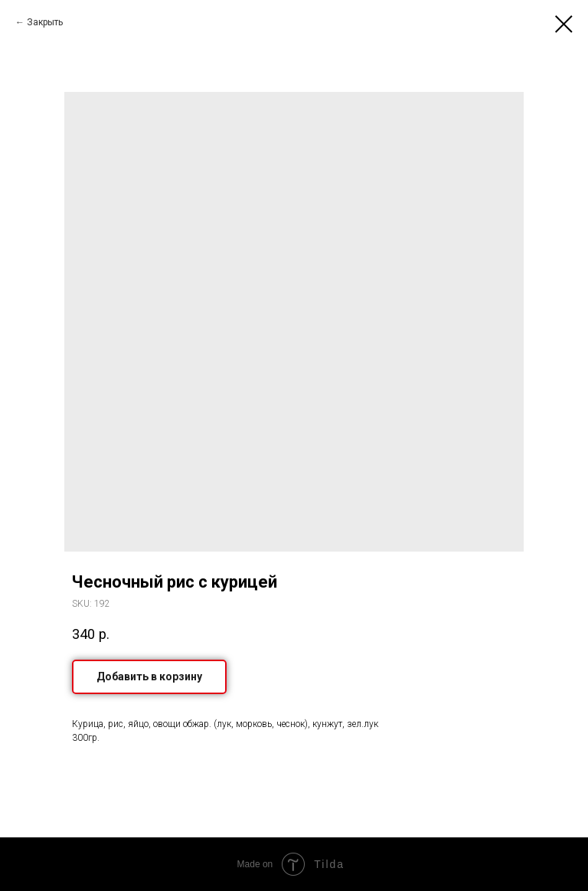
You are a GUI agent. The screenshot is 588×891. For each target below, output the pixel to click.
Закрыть (45, 22)
